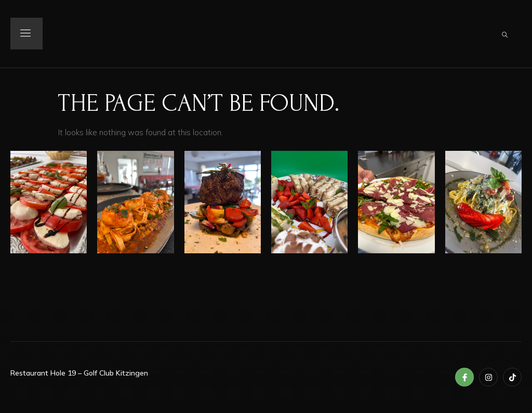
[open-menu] (28, 34)
